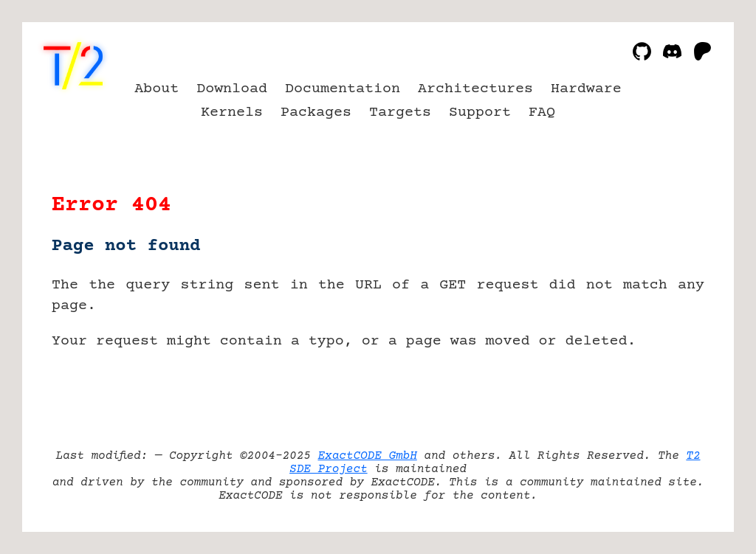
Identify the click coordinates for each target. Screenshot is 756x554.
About (157, 89)
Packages (316, 112)
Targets (400, 112)
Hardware (586, 89)
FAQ (542, 112)
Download (232, 89)
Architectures (475, 89)
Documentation (343, 89)
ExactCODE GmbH (367, 456)
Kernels (232, 112)
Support (480, 112)
